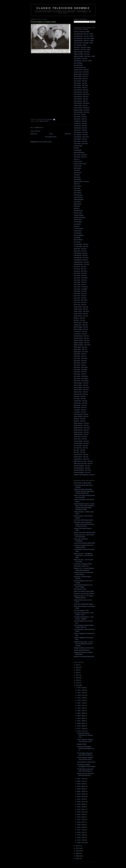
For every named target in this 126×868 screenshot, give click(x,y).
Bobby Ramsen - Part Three (82, 428)
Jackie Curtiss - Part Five (81, 314)
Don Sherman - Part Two (81, 448)
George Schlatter (79, 215)
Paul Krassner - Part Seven (82, 103)
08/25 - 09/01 (81, 716)
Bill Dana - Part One (80, 318)
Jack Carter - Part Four (80, 280)
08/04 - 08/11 (81, 723)
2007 (77, 859)
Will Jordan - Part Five (80, 363)
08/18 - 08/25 (81, 718)
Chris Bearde (78, 150)
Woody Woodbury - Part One (82, 466)
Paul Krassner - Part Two (81, 92)
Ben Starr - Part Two (80, 452)
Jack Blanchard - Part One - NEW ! (84, 34)
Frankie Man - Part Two (80, 403)
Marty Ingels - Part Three (81, 352)
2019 (77, 670)
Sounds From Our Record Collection (84, 594)
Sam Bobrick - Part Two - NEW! (83, 61)
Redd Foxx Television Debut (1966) (84, 591)
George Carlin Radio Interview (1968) (84, 532)
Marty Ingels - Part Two (80, 349)
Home (51, 134)
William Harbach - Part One (82, 340)
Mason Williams (78, 240)
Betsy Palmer (78, 204)
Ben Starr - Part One (80, 450)
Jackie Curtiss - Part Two (81, 309)
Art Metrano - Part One (80, 121)
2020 (77, 667)
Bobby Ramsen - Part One (81, 423)
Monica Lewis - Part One (81, 392)
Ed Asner (76, 148)
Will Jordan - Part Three (81, 358)
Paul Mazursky (78, 195)
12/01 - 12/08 (81, 698)
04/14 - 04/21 (81, 809)
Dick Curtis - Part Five (80, 305)
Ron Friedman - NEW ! (80, 45)
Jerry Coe (77, 159)
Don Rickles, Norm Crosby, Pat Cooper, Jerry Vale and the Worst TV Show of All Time (84, 524)
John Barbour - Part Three (81, 137)
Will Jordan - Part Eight (80, 370)
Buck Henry (77, 177)
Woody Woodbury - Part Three (82, 470)
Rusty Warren (78, 231)
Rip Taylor (77, 226)
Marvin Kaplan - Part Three (82, 387)
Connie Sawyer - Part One (81, 441)
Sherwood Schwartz (80, 217)
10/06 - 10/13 (81, 711)
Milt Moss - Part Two (80, 421)
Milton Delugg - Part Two (81, 329)
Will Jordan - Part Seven (81, 367)
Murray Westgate (79, 235)
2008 (77, 856)
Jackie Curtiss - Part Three (81, 311)
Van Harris (77, 175)
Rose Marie (77, 188)
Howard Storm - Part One (81, 455)
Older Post (68, 134)
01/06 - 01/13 (81, 843)
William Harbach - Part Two (82, 343)
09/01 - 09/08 (81, 713)
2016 (77, 678)
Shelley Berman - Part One (81, 262)
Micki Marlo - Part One (80, 405)
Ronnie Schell (78, 213)
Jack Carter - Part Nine (80, 130)
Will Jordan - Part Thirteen (81, 381)
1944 (37, 121)
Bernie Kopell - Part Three (81, 74)
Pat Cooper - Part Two (80, 293)
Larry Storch (77, 224)
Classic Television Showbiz (63, 8)
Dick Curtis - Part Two (80, 298)
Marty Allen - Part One (80, 249)
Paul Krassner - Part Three (81, 94)
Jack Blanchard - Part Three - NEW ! (84, 38)
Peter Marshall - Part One (81, 414)
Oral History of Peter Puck (81, 566)
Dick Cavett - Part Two (80, 157)
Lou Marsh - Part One (80, 410)
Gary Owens (77, 202)
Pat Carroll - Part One (80, 267)
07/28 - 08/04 (81, 726)
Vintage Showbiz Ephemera (82, 650)
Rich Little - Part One (80, 396)
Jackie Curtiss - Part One (81, 307)
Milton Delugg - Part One (81, 327)
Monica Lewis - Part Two (81, 394)
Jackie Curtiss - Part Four (81, 316)
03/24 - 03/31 (81, 817)
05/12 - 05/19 (81, 799)
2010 (77, 851)
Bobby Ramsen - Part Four (81, 430)
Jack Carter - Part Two (80, 276)
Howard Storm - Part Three (82, 459)
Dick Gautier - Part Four (81, 88)
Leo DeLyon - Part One (80, 331)
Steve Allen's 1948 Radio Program (84, 604)
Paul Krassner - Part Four (81, 97)
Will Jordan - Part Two (80, 356)
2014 (77, 683)
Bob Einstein (77, 168)
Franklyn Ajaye (78, 146)
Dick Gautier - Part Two (80, 83)
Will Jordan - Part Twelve (81, 378)
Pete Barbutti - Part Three (81, 258)
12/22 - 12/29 (81, 690)
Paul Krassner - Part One (81, 90)
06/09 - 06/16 (81, 789)
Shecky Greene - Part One (81, 336)
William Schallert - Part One (82, 52)
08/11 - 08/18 (81, 721)
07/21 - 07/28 (81, 728)
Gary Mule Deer (78, 65)
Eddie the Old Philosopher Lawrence (84, 475)
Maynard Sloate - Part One (81, 110)
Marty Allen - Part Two (80, 251)
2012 (77, 846)
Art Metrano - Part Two (80, 123)
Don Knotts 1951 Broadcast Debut (84, 520)
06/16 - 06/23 (81, 786)
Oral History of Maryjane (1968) (83, 564)
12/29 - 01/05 (81, 688)
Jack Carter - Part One (80, 273)
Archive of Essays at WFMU (82, 32)
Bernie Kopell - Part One (81, 79)
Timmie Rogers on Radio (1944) (86, 762)
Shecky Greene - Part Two (81, 338)
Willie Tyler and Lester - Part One (83, 461)
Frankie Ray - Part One (80, 126)
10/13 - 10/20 (81, 708)
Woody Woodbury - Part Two (82, 468)
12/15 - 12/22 (81, 693)
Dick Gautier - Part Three (81, 85)
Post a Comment (35, 131)
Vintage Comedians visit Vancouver (84, 648)
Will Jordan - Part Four (80, 361)
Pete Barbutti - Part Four (81, 260)
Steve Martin (77, 193)
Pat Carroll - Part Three (80, 271)
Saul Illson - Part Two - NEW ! (82, 50)
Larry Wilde (77, 237)
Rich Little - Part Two (80, 399)
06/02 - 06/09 (81, 791)
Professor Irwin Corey (80, 164)
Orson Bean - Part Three (81, 144)
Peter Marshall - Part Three (82, 112)
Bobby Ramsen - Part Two (81, 425)
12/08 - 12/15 (81, 695)
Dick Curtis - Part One (80, 296)
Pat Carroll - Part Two (80, 269)
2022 (77, 665)
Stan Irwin (77, 184)
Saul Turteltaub (78, 63)
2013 (77, 685)
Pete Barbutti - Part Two (81, 255)
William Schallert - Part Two (82, 54)
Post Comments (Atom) (45, 142)
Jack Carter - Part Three (81, 278)
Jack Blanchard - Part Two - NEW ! (84, 36)
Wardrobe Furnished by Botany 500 (84, 657)
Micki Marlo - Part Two (80, 407)
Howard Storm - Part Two (81, 457)
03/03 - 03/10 (81, 825)
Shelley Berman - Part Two (81, 264)
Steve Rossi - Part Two (80, 439)
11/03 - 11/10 (81, 700)
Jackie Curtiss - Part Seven (82, 108)
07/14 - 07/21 (81, 731)
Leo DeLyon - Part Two (80, 334)
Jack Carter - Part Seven (81, 287)
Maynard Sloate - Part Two (81, 182)
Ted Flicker (77, 170)
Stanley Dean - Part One (81, 323)
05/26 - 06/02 (81, 794)
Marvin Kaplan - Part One (81, 383)
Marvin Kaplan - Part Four (81, 390)
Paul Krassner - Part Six (81, 101)
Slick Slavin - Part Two (80, 119)
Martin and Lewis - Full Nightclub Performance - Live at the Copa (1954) (83, 556)
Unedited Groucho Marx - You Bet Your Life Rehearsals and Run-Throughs (83, 644)
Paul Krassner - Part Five (81, 99)
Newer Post (34, 134)
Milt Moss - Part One (80, 419)
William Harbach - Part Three (82, 345)
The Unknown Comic (80, 67)
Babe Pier (77, 208)
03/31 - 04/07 (81, 814)
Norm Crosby (78, 166)
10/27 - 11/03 (81, 703)
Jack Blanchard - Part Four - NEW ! (84, 41)
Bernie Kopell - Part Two (81, 76)
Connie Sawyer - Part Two (81, 443)
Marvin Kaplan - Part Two (81, 385)
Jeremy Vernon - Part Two (81, 72)
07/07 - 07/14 (81, 779)
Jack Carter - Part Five (80, 282)
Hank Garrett (77, 173)
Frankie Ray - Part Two (80, 128)
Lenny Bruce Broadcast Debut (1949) (84, 543)
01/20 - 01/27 (81, 837)
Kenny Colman (78, 161)
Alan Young (77, 242)
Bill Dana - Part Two (79, 320)
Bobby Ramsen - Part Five (81, 432)
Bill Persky (77, 206)
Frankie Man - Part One (81, 401)
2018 (77, 673)
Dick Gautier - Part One (80, 81)
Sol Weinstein (78, 233)
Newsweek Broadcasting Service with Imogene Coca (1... (85, 749)
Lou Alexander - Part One (81, 244)
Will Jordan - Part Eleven (81, 376)
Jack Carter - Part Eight (80, 289)
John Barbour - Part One (81, 132)
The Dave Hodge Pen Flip (81, 610)
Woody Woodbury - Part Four (82, 472)
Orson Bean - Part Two (80, 141)
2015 (77, 680)
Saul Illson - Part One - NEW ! (82, 47)
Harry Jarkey (77, 186)
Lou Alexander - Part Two (81, 246)
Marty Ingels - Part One (80, 347)
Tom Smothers (78, 222)
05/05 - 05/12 (81, 802)
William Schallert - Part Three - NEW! (84, 56)
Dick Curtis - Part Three (81, 300)
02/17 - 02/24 (81, 830)
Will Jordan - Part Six (80, 365)
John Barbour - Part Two (81, 135)
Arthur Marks (77, 191)
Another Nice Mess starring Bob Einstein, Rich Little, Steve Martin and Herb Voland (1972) (84, 491)
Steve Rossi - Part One (80, 437)
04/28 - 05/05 (81, 804)
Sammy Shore (78, 220)
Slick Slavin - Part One (80, 117)
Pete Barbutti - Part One (81, 253)
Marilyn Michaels (79, 199)
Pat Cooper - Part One (80, 291)
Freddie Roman (78, 211)
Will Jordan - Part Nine (80, 372)
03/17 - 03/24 (81, 820)
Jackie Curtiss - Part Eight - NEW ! (84, 43)
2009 (77, 853)
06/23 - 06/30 (81, 784)
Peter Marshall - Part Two (81, 416)
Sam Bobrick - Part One (81, 58)
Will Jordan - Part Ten (80, 374)
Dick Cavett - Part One (80, 155)
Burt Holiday (77, 179)
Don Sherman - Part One (81, 446)
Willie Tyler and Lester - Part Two (83, 463)
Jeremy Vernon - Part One (81, 70)
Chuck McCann (78, 197)
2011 (77, 848)
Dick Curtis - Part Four (80, 302)
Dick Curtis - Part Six (80, 114)
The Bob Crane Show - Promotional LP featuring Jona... (85, 735)
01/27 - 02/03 (81, 835)
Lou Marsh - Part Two (80, 412)
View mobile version (51, 137)
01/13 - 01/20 (81, 840)
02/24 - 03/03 (81, 827)
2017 (77, 675)
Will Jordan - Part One (80, 354)
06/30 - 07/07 (81, 781)
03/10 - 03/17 (81, 822)
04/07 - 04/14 (81, 812)
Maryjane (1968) (82, 744)
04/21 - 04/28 (81, 807)
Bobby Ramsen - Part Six (81, 434)
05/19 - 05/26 (81, 797)
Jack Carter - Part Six (80, 284)
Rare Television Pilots (80, 589)
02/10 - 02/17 (81, 832)
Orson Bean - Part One (80, 139)
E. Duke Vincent (78, 229)
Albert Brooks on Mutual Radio (82, 483)
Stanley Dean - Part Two (81, 325)
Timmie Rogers (44, 121)
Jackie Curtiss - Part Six (81, 105)
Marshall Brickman (79, 152)
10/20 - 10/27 (81, 705)
